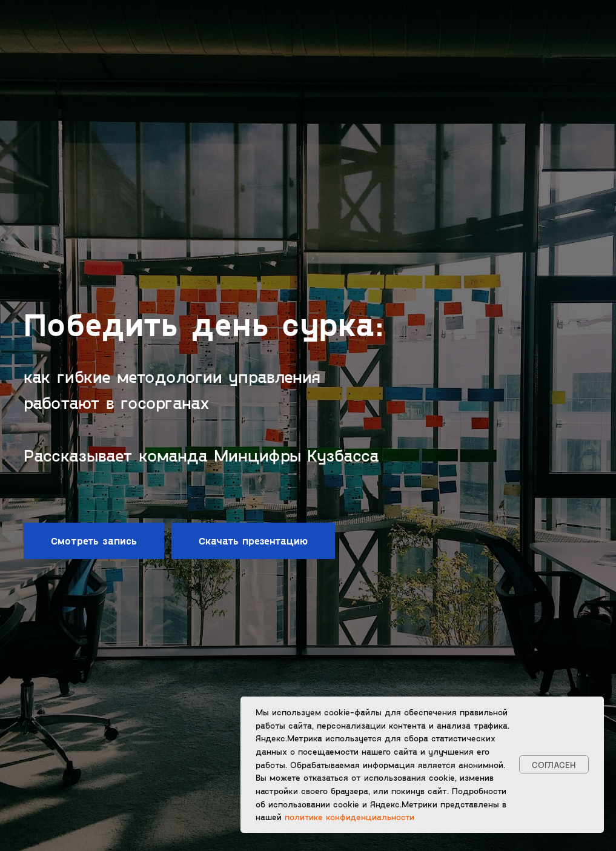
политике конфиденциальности (349, 817)
